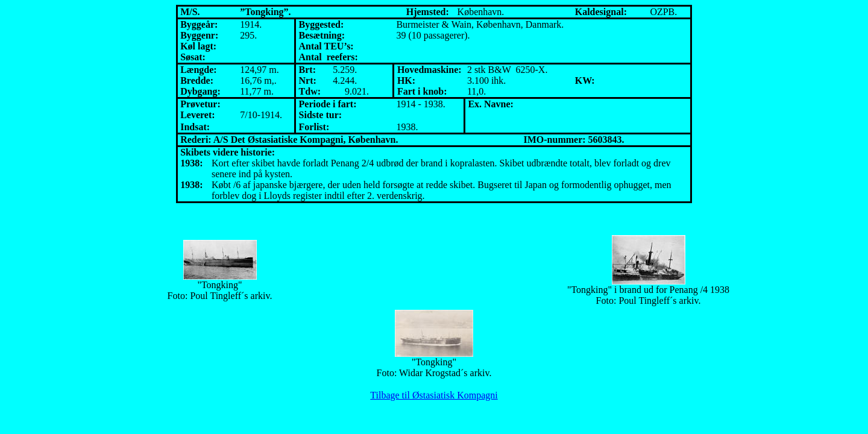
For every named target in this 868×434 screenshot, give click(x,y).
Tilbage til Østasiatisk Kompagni (434, 395)
